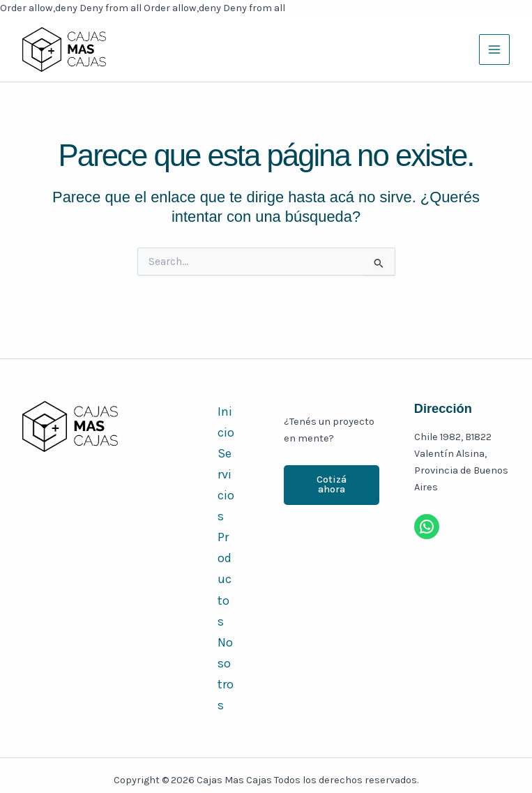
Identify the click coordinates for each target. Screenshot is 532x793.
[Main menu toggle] (494, 50)
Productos (225, 579)
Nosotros (226, 674)
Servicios (226, 485)
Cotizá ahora (332, 485)
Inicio (226, 422)
